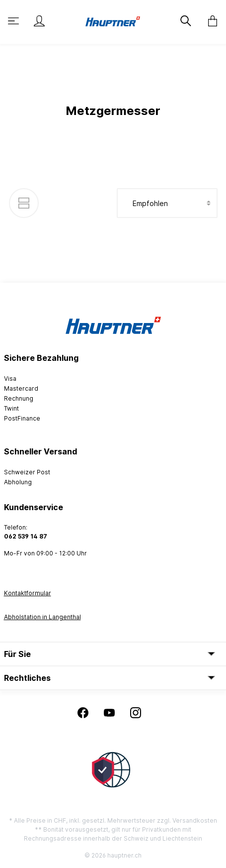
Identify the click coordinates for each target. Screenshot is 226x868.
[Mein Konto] (39, 21)
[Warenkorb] (210, 21)
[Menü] (14, 21)
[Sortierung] (167, 203)
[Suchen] (185, 21)
